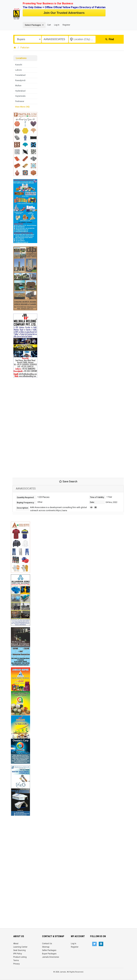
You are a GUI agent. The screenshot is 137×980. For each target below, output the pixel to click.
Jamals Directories (51, 957)
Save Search (68, 481)
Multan (18, 86)
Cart (49, 25)
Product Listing (20, 957)
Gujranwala (20, 96)
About (16, 944)
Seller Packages (49, 950)
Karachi (19, 65)
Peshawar (20, 101)
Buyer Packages (49, 954)
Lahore (18, 70)
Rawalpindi (20, 80)
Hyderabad (20, 91)
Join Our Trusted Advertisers (64, 13)
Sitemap (46, 947)
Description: (23, 508)
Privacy (16, 964)
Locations (21, 58)
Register (66, 25)
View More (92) (22, 107)
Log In (57, 25)
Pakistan (25, 48)
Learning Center (20, 947)
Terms (16, 960)
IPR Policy (18, 954)
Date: (92, 502)
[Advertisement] (25, 426)
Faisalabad (20, 75)
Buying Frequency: (26, 503)
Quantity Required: (25, 497)
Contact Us (47, 944)
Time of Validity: (97, 497)
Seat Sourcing (19, 950)
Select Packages (33, 25)
